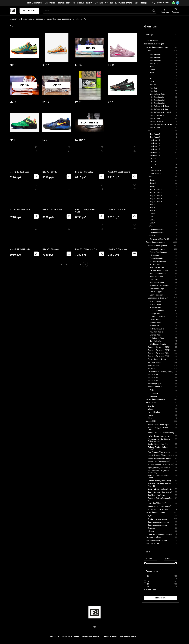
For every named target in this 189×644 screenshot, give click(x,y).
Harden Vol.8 (155, 152)
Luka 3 (152, 220)
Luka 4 (152, 223)
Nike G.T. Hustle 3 (157, 115)
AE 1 (152, 168)
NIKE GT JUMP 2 (156, 121)
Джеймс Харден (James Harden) (161, 464)
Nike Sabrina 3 (155, 61)
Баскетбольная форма (157, 359)
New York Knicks (156, 332)
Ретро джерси (154, 365)
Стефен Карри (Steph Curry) (159, 444)
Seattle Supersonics (158, 295)
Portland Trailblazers (158, 261)
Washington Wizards (158, 344)
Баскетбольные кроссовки (59, 19)
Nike (78, 19)
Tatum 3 (153, 186)
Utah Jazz (154, 280)
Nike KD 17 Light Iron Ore (86, 249)
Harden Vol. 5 (155, 143)
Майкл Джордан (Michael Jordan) (158, 429)
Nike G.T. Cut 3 (156, 128)
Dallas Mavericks (157, 258)
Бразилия (154, 393)
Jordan (151, 177)
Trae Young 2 (155, 137)
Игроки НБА (151, 421)
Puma (150, 226)
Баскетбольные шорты (155, 399)
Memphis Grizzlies (157, 267)
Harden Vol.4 (155, 140)
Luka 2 (152, 217)
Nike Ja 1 (154, 85)
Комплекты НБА (153, 543)
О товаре (99, 3)
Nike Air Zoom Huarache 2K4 (161, 124)
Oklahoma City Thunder (159, 271)
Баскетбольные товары (32, 19)
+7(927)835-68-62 (161, 3)
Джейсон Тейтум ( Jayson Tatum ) (161, 499)
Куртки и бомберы (154, 537)
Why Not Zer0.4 (156, 196)
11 (80, 264)
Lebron (153, 70)
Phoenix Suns (155, 264)
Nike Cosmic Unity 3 (158, 103)
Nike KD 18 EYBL (50, 172)
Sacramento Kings (157, 289)
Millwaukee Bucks (157, 329)
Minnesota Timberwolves (160, 286)
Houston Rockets (157, 277)
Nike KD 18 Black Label (20, 172)
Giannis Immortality (157, 94)
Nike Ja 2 (154, 88)
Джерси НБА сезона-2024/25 (160, 350)
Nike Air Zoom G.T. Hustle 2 (161, 112)
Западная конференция (158, 246)
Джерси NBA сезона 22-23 (159, 356)
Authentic (152, 368)
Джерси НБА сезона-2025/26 (160, 347)
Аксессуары (151, 402)
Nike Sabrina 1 (155, 55)
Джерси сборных (155, 387)
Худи (150, 516)
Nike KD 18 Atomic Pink (53, 209)
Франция (154, 396)
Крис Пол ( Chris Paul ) (157, 503)
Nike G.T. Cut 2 (156, 118)
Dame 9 (153, 161)
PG (151, 76)
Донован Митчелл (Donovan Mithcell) (159, 485)
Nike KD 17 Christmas (117, 249)
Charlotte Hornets (157, 311)
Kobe (152, 67)
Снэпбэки (152, 406)
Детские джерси (155, 384)
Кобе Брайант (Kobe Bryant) (159, 425)
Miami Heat (154, 326)
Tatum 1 (153, 180)
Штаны (151, 531)
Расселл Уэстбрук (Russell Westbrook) (159, 472)
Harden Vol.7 (155, 149)
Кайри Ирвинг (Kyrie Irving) (159, 436)
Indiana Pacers (156, 323)
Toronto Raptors (156, 341)
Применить (160, 598)
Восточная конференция (158, 298)
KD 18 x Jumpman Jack (20, 209)
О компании (50, 3)
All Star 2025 (153, 381)
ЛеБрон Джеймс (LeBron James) (158, 448)
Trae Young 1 (155, 134)
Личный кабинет (85, 3)
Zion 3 (152, 211)
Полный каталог (35, 3)
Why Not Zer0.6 (156, 189)
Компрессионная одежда (156, 540)
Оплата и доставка (71, 636)
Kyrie (152, 73)
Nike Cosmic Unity (157, 97)
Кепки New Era (154, 412)
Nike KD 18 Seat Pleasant (119, 172)
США (152, 390)
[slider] (145, 563)
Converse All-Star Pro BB (159, 239)
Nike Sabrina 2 (155, 58)
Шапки (151, 409)
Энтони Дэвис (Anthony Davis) (160, 489)
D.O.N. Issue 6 (155, 171)
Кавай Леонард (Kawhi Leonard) (161, 455)
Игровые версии (155, 362)
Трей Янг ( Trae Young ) (157, 495)
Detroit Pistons (156, 320)
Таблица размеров (66, 3)
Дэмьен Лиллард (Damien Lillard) (159, 477)
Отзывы (109, 3)
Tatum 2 (153, 183)
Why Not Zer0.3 (156, 199)
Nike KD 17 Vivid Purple (20, 249)
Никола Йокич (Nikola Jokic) (159, 481)
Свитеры (152, 528)
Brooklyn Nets (155, 308)
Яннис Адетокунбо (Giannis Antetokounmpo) (159, 440)
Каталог (29, 11)
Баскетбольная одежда (156, 512)
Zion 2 (152, 208)
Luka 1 (152, 214)
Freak (152, 82)
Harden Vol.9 (155, 155)
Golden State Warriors (158, 252)
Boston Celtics (156, 304)
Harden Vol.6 (155, 146)
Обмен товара (141, 3)
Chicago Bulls (155, 314)
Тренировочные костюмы (159, 522)
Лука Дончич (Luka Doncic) (159, 468)
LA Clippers (154, 255)
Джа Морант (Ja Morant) (158, 509)
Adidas (151, 131)
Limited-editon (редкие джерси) (161, 372)
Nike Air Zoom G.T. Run (159, 109)
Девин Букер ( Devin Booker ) (160, 506)
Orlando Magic (156, 335)
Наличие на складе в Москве (160, 534)
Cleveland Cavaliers (157, 317)
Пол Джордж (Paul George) (159, 452)
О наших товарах (110, 636)
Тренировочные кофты (157, 525)
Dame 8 (153, 158)
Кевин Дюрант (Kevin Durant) (160, 458)
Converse (152, 236)
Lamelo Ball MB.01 (157, 230)
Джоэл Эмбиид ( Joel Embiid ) (160, 492)
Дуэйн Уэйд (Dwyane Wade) (159, 461)
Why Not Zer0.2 (156, 202)
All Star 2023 (153, 375)
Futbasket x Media (128, 636)
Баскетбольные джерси (156, 242)
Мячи (150, 418)
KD (151, 79)
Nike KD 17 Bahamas (51, 249)
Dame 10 (153, 165)
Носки (151, 415)
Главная (13, 19)
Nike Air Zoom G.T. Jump (160, 106)
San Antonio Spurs (157, 283)
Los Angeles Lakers (157, 249)
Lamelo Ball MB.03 (157, 233)
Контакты (55, 636)
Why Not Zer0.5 (156, 192)
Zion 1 (152, 205)
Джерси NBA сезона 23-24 (159, 353)
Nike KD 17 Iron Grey (117, 209)
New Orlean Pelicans (158, 274)
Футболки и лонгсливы (157, 519)
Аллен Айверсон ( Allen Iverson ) (161, 433)
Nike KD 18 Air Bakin (84, 172)
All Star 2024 (153, 378)
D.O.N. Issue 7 (155, 174)
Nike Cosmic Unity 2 (158, 100)
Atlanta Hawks (156, 301)
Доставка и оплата (124, 3)
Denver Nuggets (156, 292)
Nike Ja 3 (154, 91)
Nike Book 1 (155, 64)
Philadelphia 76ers (157, 338)
